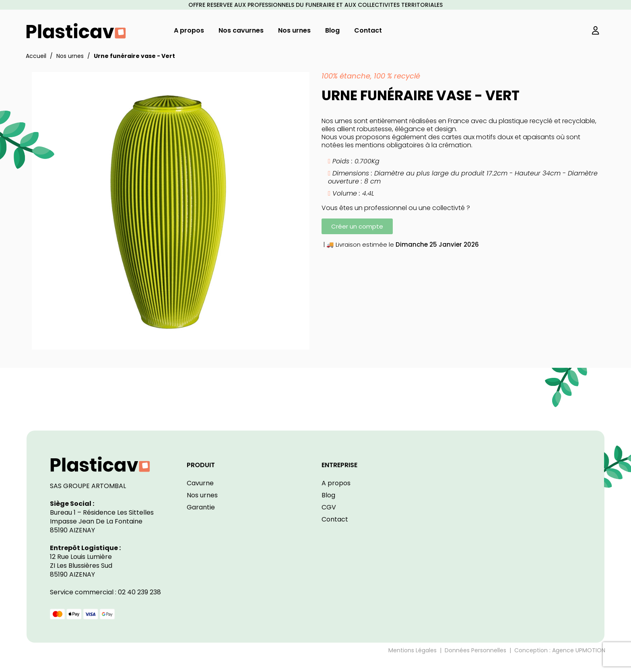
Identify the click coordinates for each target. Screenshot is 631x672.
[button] (357, 226)
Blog (328, 495)
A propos (336, 483)
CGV (329, 507)
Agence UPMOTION (579, 650)
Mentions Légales (412, 650)
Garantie (201, 507)
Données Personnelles (475, 650)
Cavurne (200, 483)
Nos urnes (202, 495)
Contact (335, 519)
